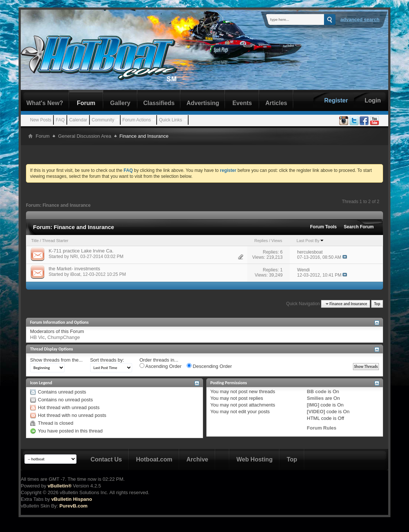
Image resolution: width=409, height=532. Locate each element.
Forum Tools (324, 227)
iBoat (75, 274)
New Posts (41, 120)
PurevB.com (73, 506)
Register (336, 100)
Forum (86, 103)
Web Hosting (254, 459)
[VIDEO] (316, 412)
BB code (317, 391)
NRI (74, 257)
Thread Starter (55, 241)
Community (103, 120)
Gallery (120, 103)
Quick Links (170, 120)
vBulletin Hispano (72, 499)
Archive (197, 459)
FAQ (60, 120)
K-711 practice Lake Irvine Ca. (81, 251)
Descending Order (209, 366)
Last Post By (310, 241)
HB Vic (37, 337)
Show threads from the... (56, 360)
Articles (276, 103)
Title (35, 241)
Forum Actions (137, 120)
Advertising (203, 103)
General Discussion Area (85, 136)
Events (242, 103)
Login (373, 100)
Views (277, 241)
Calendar (78, 120)
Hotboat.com (154, 459)
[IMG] (313, 405)
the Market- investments (74, 269)
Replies (261, 241)
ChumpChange (64, 337)
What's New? (45, 103)
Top (377, 304)
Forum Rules (322, 428)
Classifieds (159, 103)
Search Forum (359, 227)
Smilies (315, 398)
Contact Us (106, 459)
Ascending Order (161, 366)
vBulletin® (59, 486)
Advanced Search (360, 19)
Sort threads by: (107, 360)
